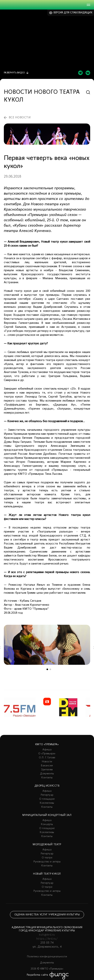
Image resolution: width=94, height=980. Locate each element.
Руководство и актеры (47, 862)
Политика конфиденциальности (47, 957)
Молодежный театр (47, 845)
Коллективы (47, 803)
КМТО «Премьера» (47, 745)
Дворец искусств (47, 786)
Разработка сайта (38, 975)
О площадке (47, 799)
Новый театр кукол (47, 874)
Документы (47, 774)
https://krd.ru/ (47, 939)
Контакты (47, 778)
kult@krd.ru (47, 935)
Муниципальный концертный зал (47, 815)
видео (14, 73)
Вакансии (47, 766)
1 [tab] (47, 669)
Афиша (47, 750)
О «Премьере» (47, 754)
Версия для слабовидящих (73, 13)
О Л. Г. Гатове (47, 758)
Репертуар (47, 795)
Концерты (47, 824)
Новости (47, 762)
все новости (20, 118)
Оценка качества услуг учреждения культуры (47, 915)
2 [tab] (50, 669)
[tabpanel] (47, 645)
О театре (47, 858)
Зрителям (47, 770)
